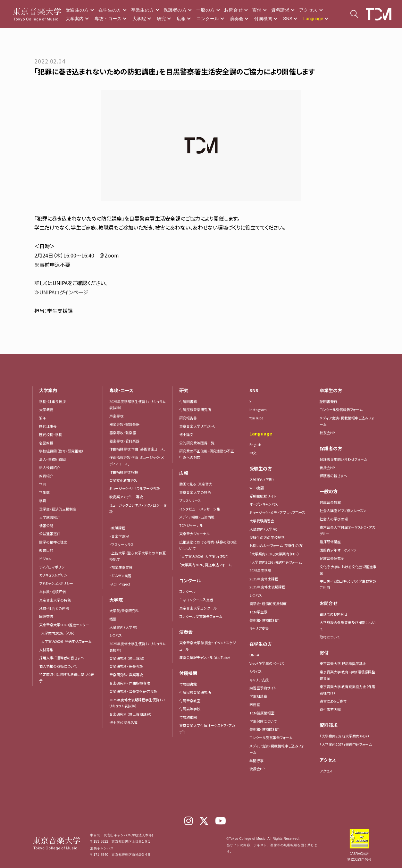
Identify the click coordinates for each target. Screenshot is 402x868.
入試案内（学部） (262, 479)
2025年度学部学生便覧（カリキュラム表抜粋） (137, 405)
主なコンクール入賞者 (196, 600)
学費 (43, 501)
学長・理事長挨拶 (52, 401)
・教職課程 (117, 528)
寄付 (257, 10)
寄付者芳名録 (330, 709)
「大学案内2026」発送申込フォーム (65, 641)
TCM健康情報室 (262, 713)
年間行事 (256, 761)
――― (115, 520)
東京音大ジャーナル (194, 534)
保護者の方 (175, 10)
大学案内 (75, 19)
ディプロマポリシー (54, 567)
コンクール (208, 19)
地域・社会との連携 (54, 608)
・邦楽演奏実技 (121, 567)
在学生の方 (110, 10)
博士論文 (186, 434)
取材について (330, 637)
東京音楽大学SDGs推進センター (64, 625)
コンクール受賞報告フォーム (201, 616)
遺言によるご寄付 (333, 701)
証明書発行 (328, 401)
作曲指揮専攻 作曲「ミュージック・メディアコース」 (137, 460)
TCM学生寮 (258, 612)
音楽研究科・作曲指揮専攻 (130, 683)
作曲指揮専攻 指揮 (124, 472)
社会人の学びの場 (334, 519)
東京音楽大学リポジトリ (197, 426)
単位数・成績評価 (52, 592)
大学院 (139, 19)
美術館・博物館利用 (264, 620)
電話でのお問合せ (334, 614)
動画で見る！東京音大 (196, 484)
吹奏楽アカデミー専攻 (126, 497)
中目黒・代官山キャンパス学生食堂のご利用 (348, 584)
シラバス (116, 635)
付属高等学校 (190, 709)
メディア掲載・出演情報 (197, 517)
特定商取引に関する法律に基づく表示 (67, 678)
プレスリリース (190, 501)
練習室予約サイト (263, 688)
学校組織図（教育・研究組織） (61, 451)
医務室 (255, 704)
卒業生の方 (143, 10)
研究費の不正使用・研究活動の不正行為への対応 (207, 454)
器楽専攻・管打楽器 (126, 441)
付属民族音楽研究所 (195, 409)
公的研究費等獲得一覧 (197, 443)
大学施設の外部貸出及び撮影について (348, 626)
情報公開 (46, 526)
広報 (181, 19)
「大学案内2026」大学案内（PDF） (204, 556)
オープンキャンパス (264, 504)
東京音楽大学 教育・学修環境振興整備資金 (347, 675)
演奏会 (237, 19)
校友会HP (327, 433)
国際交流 (46, 616)
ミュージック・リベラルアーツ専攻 (135, 488)
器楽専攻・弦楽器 (124, 433)
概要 (113, 619)
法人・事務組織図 (52, 459)
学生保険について (263, 721)
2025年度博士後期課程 (267, 587)
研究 (161, 19)
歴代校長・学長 (51, 434)
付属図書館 (188, 401)
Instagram (258, 409)
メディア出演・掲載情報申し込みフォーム (277, 749)
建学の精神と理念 (53, 542)
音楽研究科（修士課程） (127, 658)
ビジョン (45, 559)
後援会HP (257, 769)
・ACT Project (120, 584)
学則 (43, 484)
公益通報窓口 (50, 534)
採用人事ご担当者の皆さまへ (62, 658)
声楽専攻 (116, 416)
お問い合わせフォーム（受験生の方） (277, 545)
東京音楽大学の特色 (55, 600)
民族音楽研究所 (332, 558)
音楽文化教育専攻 (123, 480)
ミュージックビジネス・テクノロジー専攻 (138, 508)
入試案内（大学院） (124, 627)
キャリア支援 (259, 628)
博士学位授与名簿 (123, 722)
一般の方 (205, 10)
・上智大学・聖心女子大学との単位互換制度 (138, 556)
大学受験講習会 (262, 521)
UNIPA (254, 655)
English (255, 444)
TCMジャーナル (191, 525)
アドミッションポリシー (56, 583)
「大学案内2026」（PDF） (57, 633)
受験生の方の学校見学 (267, 537)
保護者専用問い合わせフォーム (343, 459)
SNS (288, 19)
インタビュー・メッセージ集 (201, 509)
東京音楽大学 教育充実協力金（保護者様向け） (347, 690)
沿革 (43, 418)
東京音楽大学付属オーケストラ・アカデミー (207, 729)
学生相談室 (258, 696)
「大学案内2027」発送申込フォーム (346, 744)
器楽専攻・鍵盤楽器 (126, 424)
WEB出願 (257, 488)
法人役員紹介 (50, 468)
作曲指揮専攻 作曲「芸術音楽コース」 (138, 449)
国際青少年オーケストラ (338, 550)
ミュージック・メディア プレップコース (277, 512)
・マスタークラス (121, 544)
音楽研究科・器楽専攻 (126, 666)
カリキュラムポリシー (55, 575)
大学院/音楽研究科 (124, 611)
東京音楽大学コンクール (198, 608)
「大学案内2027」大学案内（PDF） (345, 736)
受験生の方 (77, 10)
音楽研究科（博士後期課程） (131, 714)
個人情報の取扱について (58, 666)
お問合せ (233, 10)
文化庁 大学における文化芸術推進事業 (348, 570)
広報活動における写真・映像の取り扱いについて (208, 545)
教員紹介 (46, 476)
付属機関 (263, 19)
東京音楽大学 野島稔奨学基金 (343, 663)
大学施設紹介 (50, 517)
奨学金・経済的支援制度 (58, 509)
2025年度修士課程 (264, 579)
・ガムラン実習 (120, 576)
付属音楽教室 (190, 701)
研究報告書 (188, 418)
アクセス (308, 10)
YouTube (256, 418)
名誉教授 (46, 443)
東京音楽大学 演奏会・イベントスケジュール (208, 646)
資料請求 (280, 10)
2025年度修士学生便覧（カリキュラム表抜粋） (137, 647)
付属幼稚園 (188, 717)
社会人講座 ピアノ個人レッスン (343, 510)
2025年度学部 (260, 570)
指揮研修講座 (330, 542)
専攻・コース (108, 19)
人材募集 (46, 650)
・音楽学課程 (119, 536)
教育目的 (46, 550)
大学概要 (46, 409)
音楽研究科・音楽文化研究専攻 (133, 691)
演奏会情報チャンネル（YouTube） (205, 657)
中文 (253, 453)
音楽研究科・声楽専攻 (126, 675)
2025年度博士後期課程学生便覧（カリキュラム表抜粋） (137, 703)
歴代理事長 (48, 426)
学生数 (44, 492)
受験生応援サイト (263, 496)
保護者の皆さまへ (333, 476)
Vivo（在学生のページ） (267, 663)
